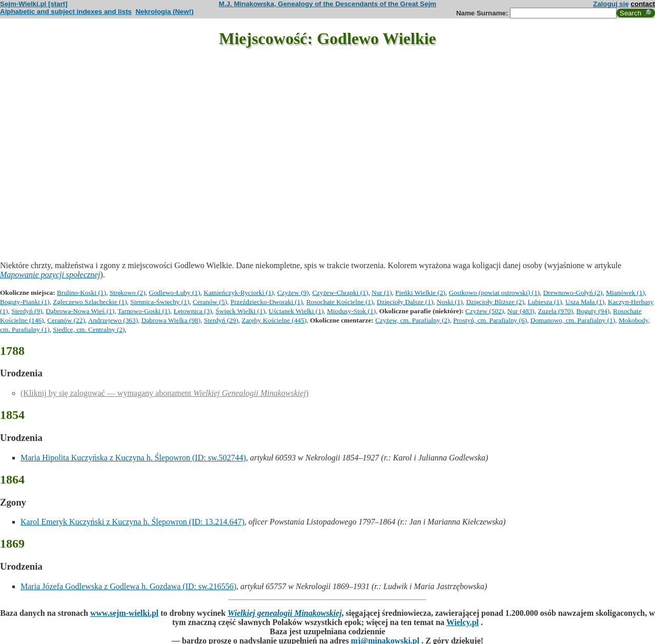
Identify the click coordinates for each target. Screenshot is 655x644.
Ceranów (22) (66, 320)
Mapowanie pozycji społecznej (50, 275)
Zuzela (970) (555, 311)
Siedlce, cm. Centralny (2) (89, 329)
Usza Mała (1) (585, 302)
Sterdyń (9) (27, 311)
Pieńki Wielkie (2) (420, 293)
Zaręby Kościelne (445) (274, 320)
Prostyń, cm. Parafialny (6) (490, 320)
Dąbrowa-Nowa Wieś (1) (80, 311)
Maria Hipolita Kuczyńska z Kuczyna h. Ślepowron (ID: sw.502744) (133, 458)
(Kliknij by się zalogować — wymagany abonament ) (165, 393)
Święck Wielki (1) (240, 311)
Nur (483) (521, 311)
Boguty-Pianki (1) (25, 302)
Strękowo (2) (128, 293)
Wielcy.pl (463, 622)
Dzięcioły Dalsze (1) (405, 302)
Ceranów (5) (210, 302)
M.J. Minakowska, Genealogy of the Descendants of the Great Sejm (327, 4)
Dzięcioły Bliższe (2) (495, 302)
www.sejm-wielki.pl (124, 613)
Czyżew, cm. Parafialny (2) (412, 320)
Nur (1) (382, 293)
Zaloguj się (611, 4)
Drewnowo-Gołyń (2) (573, 293)
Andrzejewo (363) (113, 320)
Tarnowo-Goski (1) (144, 311)
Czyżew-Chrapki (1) (340, 293)
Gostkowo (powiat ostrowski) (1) (494, 293)
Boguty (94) (593, 311)
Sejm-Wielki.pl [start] (34, 4)
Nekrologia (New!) (164, 12)
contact (643, 4)
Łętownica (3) (193, 311)
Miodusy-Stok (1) (351, 311)
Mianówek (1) (625, 293)
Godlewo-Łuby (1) (174, 293)
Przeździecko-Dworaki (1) (267, 302)
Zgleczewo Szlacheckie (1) (90, 302)
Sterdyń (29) (221, 320)
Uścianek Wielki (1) (296, 311)
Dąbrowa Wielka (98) (171, 320)
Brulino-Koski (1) (81, 293)
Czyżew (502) (485, 311)
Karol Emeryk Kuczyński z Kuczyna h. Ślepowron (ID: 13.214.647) (132, 522)
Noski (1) (450, 302)
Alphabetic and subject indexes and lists (66, 12)
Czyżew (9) (293, 293)
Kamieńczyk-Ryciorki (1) (239, 293)
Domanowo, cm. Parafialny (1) (573, 320)
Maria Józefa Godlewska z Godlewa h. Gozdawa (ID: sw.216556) (128, 586)
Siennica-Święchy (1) (160, 302)
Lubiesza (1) (545, 302)
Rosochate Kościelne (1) (340, 302)
